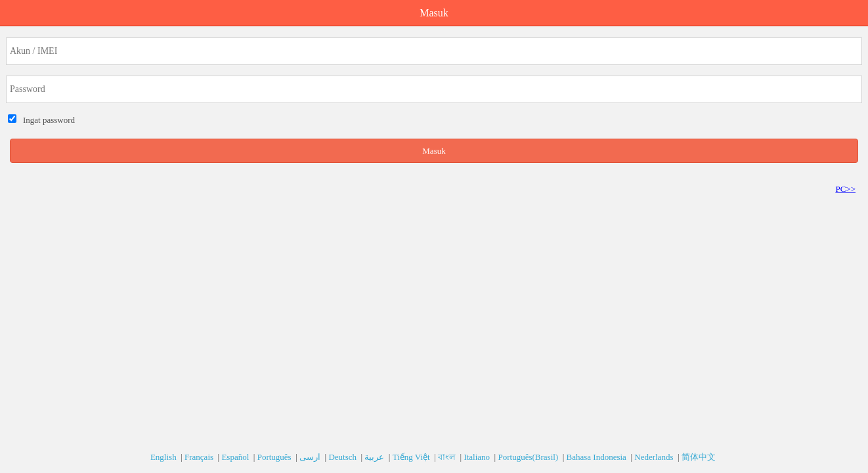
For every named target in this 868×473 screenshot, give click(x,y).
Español (236, 457)
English (164, 457)
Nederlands (655, 457)
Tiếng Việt (412, 457)
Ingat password (47, 120)
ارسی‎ (311, 457)
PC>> (845, 189)
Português (275, 457)
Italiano (478, 457)
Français (200, 457)
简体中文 (700, 457)
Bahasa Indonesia (598, 457)
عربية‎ (375, 457)
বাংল (448, 457)
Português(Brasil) (529, 457)
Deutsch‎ (343, 457)
